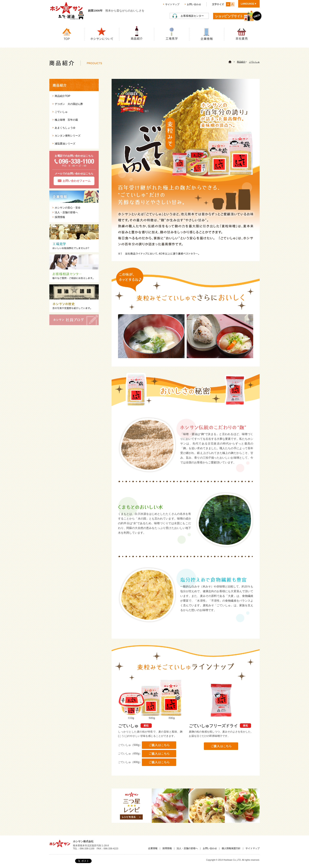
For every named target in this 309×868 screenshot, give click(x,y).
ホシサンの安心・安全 (68, 208)
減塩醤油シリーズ (65, 144)
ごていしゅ (254, 62)
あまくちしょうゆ (65, 128)
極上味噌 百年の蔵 (66, 120)
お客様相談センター (192, 16)
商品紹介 (241, 62)
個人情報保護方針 (231, 848)
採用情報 (60, 217)
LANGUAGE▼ (249, 4)
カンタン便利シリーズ (68, 136)
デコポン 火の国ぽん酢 (69, 104)
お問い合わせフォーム (77, 181)
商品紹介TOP (62, 96)
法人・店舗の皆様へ (66, 212)
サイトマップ (172, 4)
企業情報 (153, 848)
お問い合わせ (194, 4)
